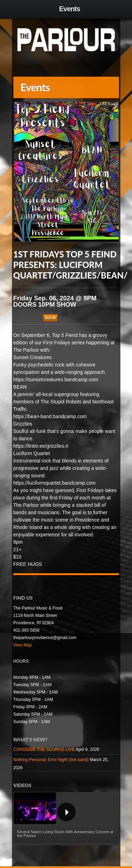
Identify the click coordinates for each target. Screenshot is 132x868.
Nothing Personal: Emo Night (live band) (51, 760)
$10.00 (51, 318)
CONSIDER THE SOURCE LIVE (44, 749)
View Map (23, 645)
